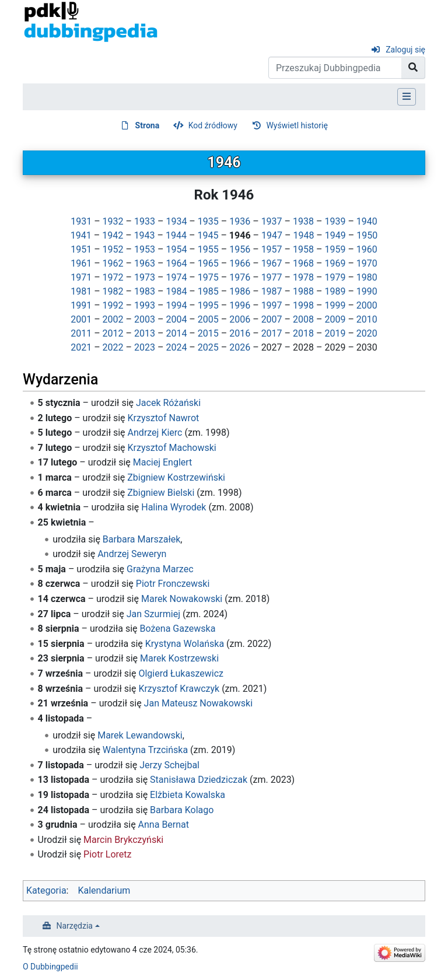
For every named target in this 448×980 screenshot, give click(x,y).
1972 (113, 277)
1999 (335, 305)
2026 (240, 347)
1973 (145, 277)
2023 (145, 347)
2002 (113, 319)
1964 (176, 263)
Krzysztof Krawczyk (179, 689)
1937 (272, 221)
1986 (240, 291)
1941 (81, 235)
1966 (240, 263)
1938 (303, 221)
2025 (208, 347)
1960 (367, 249)
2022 (113, 347)
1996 (240, 305)
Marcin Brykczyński (123, 840)
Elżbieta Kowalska (188, 795)
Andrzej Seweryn (132, 554)
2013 (145, 333)
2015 (208, 333)
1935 (208, 221)
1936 (240, 221)
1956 (240, 249)
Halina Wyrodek (174, 507)
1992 (113, 305)
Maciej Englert (163, 462)
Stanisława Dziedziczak (199, 780)
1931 (81, 221)
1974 (176, 277)
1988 (303, 291)
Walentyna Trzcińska (145, 750)
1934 (176, 221)
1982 (113, 291)
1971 (81, 277)
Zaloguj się (405, 50)
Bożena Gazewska (178, 629)
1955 (208, 249)
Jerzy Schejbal (169, 765)
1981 (81, 291)
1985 (208, 291)
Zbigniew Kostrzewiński (176, 477)
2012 (113, 333)
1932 (113, 221)
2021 (81, 347)
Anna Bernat (164, 825)
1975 (208, 277)
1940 (367, 221)
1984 (176, 291)
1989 (335, 291)
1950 (367, 235)
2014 (176, 333)
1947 (272, 235)
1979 (335, 277)
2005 (208, 319)
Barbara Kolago (182, 810)
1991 (81, 305)
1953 (145, 249)
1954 (176, 249)
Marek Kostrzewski (179, 658)
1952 (113, 249)
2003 (145, 319)
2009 (335, 319)
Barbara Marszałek (141, 539)
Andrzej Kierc (155, 433)
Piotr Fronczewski (173, 584)
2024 (176, 347)
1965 (208, 263)
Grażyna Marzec (160, 569)
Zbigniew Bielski (161, 493)
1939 (335, 221)
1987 (272, 291)
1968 (303, 263)
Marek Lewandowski (140, 735)
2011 (81, 333)
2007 (272, 319)
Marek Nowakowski (182, 599)
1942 (113, 235)
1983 (145, 291)
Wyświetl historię (297, 125)
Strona (148, 125)
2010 (367, 319)
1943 (145, 235)
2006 (240, 319)
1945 (208, 235)
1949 (335, 235)
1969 (335, 263)
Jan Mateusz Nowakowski (199, 703)
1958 (303, 249)
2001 (81, 319)
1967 (272, 263)
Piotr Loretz (107, 854)
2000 (367, 305)
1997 (272, 305)
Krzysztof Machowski (172, 448)
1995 (208, 305)
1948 (303, 235)
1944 (176, 235)
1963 (145, 263)
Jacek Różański (168, 403)
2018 (303, 333)
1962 (113, 263)
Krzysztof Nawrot (164, 418)
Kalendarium (104, 890)
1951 (81, 249)
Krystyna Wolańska (185, 644)
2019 (335, 333)
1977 (272, 277)
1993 (145, 305)
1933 (145, 221)
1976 (240, 277)
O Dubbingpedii (50, 967)
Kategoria (46, 890)
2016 (240, 333)
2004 (176, 319)
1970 (367, 263)
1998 (303, 305)
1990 (367, 291)
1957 (272, 249)
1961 (81, 263)
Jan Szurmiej (153, 614)
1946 (240, 235)
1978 (303, 277)
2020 (367, 333)
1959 (335, 249)
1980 (367, 277)
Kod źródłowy (213, 125)
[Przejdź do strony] (413, 68)
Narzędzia (75, 926)
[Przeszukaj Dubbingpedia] (335, 68)
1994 (176, 305)
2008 (303, 319)
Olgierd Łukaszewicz (181, 673)
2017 (272, 333)
